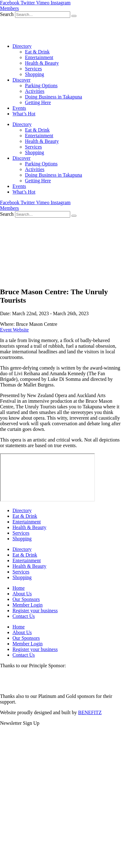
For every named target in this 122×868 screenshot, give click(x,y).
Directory (22, 46)
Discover (22, 80)
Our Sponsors (26, 599)
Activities (35, 91)
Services (33, 69)
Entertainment (39, 57)
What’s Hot (24, 114)
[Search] (74, 16)
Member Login (27, 605)
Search (7, 14)
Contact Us (24, 616)
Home (19, 588)
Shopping (34, 74)
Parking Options (41, 86)
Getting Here (38, 102)
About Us (22, 594)
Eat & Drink (37, 52)
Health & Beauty (42, 63)
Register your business (35, 611)
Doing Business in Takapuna (54, 97)
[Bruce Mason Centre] (47, 477)
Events (19, 108)
